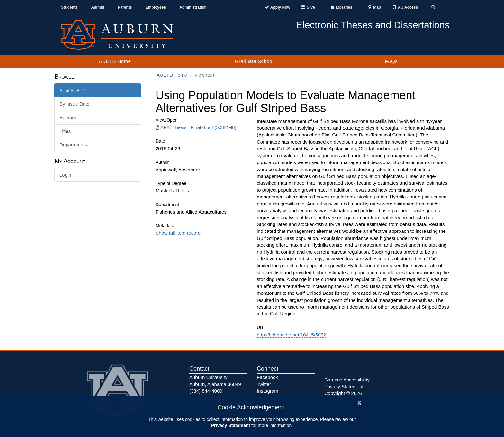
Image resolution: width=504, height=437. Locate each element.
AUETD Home (115, 61)
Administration (193, 7)
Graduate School (254, 61)
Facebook (267, 377)
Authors (68, 118)
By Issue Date (74, 104)
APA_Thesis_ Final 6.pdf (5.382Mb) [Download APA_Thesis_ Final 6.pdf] (196, 127)
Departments (73, 145)
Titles (65, 131)
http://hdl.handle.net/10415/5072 (291, 335)
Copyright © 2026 (343, 393)
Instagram (268, 391)
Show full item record (178, 233)
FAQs (392, 61)
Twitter (264, 384)
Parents (125, 7)
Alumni (98, 7)
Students (69, 7)
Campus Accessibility (347, 380)
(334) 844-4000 (206, 391)
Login (65, 175)
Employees (156, 7)
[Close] (359, 402)
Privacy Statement (231, 425)
